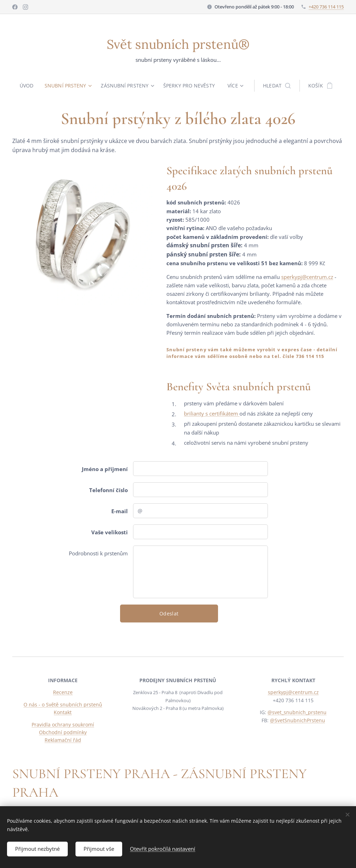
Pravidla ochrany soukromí (63, 725)
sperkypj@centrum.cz (307, 276)
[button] (279, 86)
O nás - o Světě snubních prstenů (63, 704)
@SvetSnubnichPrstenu (297, 720)
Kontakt (63, 713)
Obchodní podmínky (63, 732)
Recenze (63, 693)
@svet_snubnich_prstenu (297, 713)
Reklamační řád (63, 740)
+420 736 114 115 (326, 7)
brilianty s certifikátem (212, 413)
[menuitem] (28, 86)
